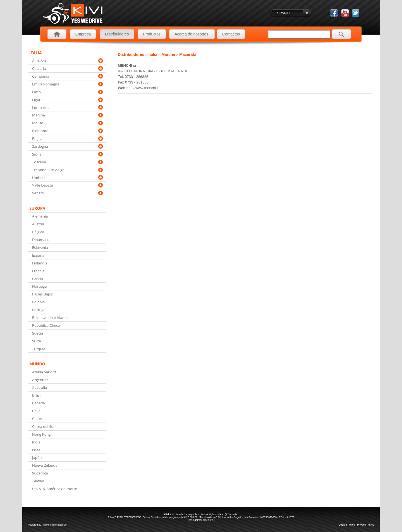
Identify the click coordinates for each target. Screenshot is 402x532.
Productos (152, 34)
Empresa (83, 34)
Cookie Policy (347, 525)
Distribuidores (117, 34)
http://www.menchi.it (143, 88)
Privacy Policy (366, 525)
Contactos (231, 34)
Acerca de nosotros (192, 34)
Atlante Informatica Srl (54, 525)
